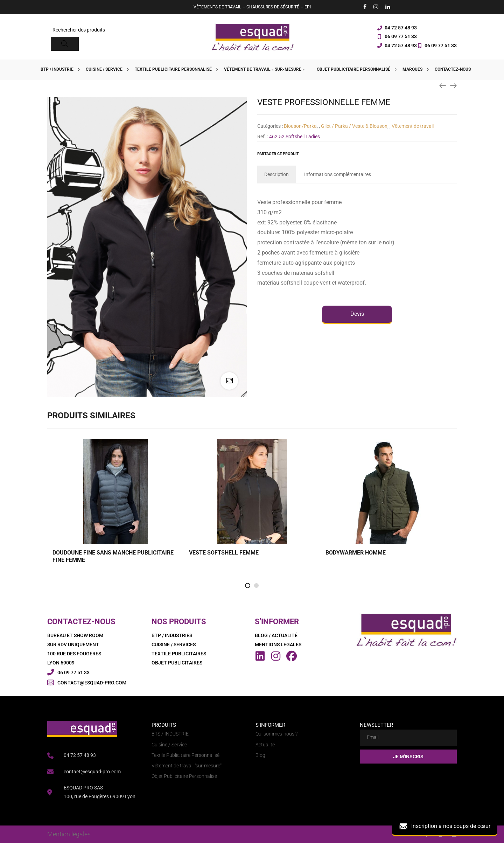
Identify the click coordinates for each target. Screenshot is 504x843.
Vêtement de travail (413, 126)
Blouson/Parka (300, 126)
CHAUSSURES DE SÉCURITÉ (273, 7)
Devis (357, 314)
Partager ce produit (278, 154)
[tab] (276, 174)
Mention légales (69, 834)
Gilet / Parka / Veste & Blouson (354, 126)
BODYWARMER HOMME (356, 553)
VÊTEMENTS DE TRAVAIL (217, 7)
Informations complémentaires (338, 174)
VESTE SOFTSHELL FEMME (224, 553)
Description (276, 174)
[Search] (65, 44)
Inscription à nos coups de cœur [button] (445, 826)
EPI (308, 7)
